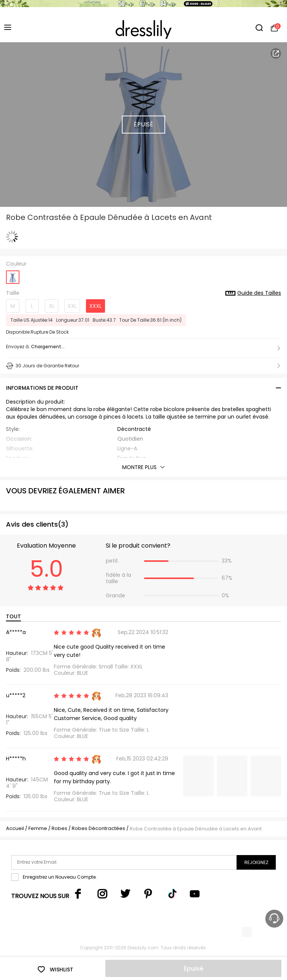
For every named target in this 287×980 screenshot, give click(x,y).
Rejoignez (256, 862)
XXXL (95, 306)
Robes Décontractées (98, 828)
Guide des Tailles (253, 293)
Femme (38, 828)
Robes (59, 828)
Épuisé (194, 969)
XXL (72, 306)
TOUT (13, 616)
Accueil (15, 828)
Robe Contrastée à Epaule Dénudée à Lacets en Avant (196, 829)
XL (52, 306)
